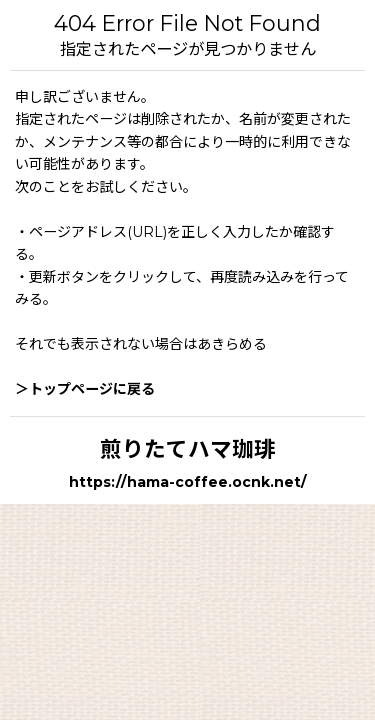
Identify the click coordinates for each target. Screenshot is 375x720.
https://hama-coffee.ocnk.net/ (188, 482)
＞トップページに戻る (85, 389)
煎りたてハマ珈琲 (188, 449)
